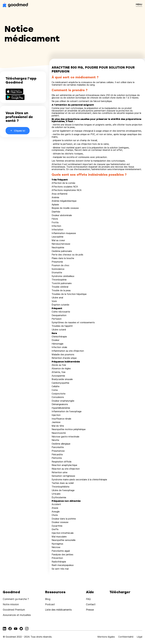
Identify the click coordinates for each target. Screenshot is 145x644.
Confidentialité (126, 637)
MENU (139, 4)
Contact (91, 604)
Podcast (50, 604)
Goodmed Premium (14, 610)
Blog (48, 599)
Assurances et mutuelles (17, 615)
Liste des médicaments (58, 610)
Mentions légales (106, 637)
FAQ (88, 599)
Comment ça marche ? (16, 599)
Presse (90, 610)
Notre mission (11, 604)
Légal (139, 637)
